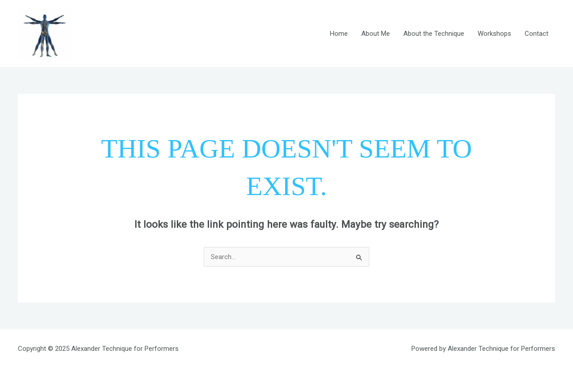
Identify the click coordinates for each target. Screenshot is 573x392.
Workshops (494, 34)
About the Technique (434, 34)
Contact (537, 34)
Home (339, 34)
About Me (376, 34)
